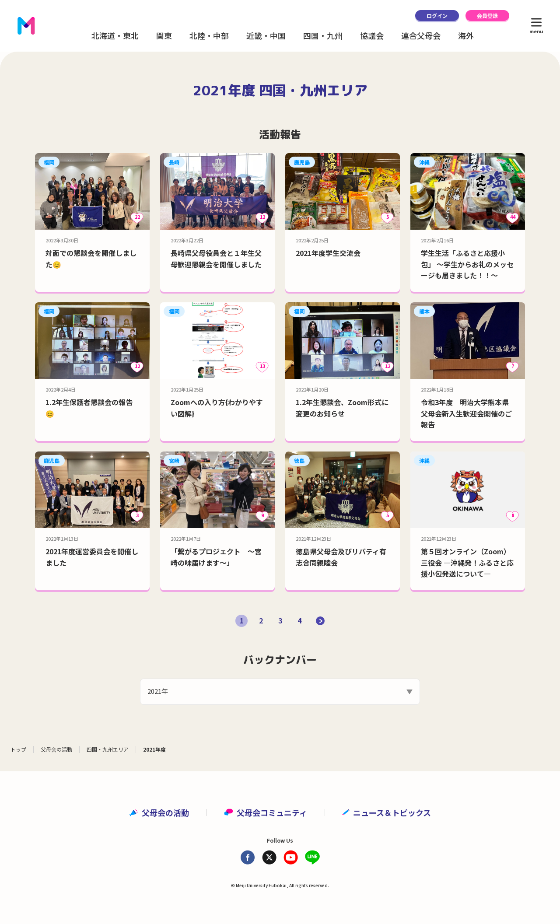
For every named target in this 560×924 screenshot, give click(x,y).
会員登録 (487, 16)
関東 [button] (164, 35)
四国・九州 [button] (323, 35)
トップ (18, 749)
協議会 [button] (372, 35)
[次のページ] (320, 621)
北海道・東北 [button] (115, 35)
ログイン (437, 16)
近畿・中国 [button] (266, 35)
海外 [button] (466, 35)
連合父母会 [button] (421, 35)
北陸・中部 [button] (209, 35)
